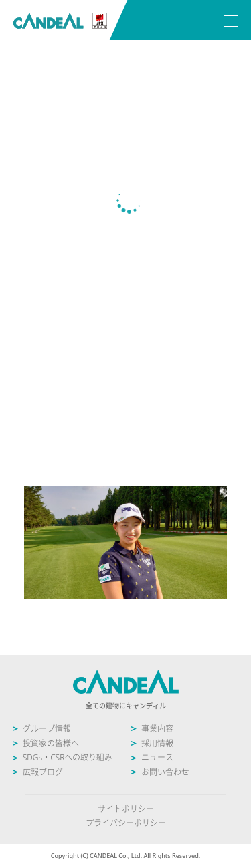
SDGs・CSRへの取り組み (68, 757)
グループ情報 (47, 729)
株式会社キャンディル (60, 21)
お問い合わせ (165, 772)
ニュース (157, 757)
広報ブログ (43, 772)
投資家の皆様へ (51, 743)
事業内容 (157, 729)
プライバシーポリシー (126, 823)
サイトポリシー (126, 809)
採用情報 (157, 743)
